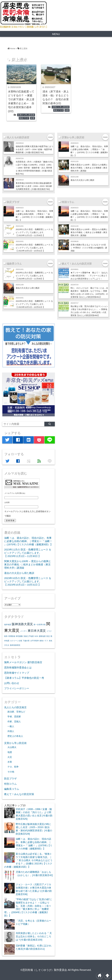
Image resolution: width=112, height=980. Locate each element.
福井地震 (8, 625)
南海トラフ (44, 641)
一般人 (11, 726)
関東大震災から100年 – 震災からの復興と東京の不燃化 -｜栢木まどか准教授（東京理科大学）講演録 (89, 168)
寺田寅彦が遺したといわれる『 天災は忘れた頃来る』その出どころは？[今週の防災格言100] (34, 936)
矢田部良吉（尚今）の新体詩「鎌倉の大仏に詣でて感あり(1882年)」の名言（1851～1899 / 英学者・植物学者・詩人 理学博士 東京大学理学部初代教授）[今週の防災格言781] (34, 168)
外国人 (11, 731)
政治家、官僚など (16, 712)
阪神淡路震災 (15, 645)
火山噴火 (12, 747)
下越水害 (26, 641)
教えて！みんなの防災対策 (19, 794)
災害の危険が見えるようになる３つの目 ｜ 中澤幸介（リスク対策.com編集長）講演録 (89, 248)
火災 (10, 757)
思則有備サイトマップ (17, 673)
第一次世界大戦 (40, 625)
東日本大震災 (37, 631)
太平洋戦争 (35, 641)
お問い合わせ (12, 683)
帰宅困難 (19, 636)
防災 (48, 636)
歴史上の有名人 (15, 736)
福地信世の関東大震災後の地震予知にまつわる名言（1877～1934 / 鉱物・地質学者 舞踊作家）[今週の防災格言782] (34, 149)
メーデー (24, 631)
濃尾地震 (42, 636)
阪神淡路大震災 (22, 624)
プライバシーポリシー (17, 688)
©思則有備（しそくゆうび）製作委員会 (44, 970)
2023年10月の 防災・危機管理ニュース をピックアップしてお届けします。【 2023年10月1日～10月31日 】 (34, 248)
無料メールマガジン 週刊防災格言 (23, 662)
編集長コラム (12, 789)
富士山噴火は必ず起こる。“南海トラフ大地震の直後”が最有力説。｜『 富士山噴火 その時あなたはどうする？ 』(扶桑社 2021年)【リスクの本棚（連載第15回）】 (28, 860)
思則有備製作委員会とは (18, 668)
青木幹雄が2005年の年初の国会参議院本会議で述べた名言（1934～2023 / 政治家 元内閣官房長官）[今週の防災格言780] (34, 186)
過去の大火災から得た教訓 (82, 180)
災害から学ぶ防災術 (26, 115)
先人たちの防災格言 (15, 707)
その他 (11, 772)
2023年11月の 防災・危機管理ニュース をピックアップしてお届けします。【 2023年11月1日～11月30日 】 (34, 232)
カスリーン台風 (16, 641)
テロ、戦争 (13, 767)
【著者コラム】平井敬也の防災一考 (24, 678)
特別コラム (10, 784)
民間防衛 (12, 636)
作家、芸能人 (14, 721)
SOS (36, 636)
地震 (10, 752)
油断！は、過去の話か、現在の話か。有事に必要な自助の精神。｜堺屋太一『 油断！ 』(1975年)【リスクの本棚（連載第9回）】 (28, 541)
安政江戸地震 (29, 636)
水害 (33, 118)
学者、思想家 (14, 717)
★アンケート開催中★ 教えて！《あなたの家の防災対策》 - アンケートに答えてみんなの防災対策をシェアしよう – (89, 276)
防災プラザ (24, 118)
